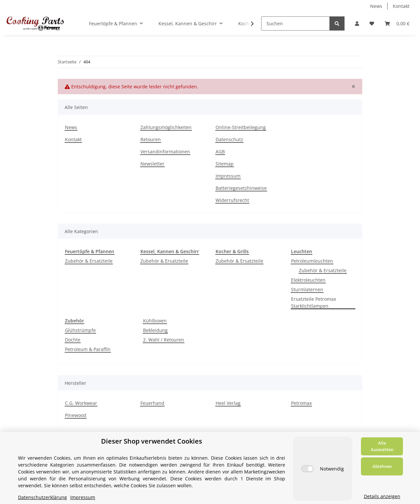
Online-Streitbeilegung (241, 127)
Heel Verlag (228, 403)
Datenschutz (229, 139)
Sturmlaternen (307, 289)
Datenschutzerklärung (42, 497)
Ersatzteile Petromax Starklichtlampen (314, 302)
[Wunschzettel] (372, 23)
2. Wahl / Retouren (164, 340)
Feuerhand (152, 403)
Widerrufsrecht (232, 200)
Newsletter (152, 164)
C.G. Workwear (81, 403)
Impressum (228, 176)
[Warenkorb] (397, 23)
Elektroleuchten (308, 280)
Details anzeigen (382, 496)
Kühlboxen (155, 321)
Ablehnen (382, 466)
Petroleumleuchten (312, 261)
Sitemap (225, 164)
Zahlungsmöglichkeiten (166, 127)
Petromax (301, 403)
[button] (357, 23)
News (376, 6)
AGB (220, 152)
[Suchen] (295, 23)
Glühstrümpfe (80, 330)
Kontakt (401, 6)
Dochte (73, 340)
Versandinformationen (165, 152)
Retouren (151, 139)
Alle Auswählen (382, 446)
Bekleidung (155, 330)
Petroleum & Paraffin (88, 349)
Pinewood (76, 415)
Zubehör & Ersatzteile (89, 261)
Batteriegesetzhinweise (241, 188)
